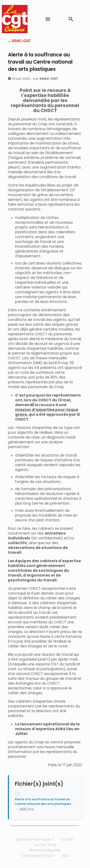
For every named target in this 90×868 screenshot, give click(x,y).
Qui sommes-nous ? (35, 839)
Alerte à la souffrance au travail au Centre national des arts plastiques (43, 802)
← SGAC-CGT (19, 40)
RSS (65, 856)
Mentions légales (45, 850)
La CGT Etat (45, 845)
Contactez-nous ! (38, 856)
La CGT (68, 839)
